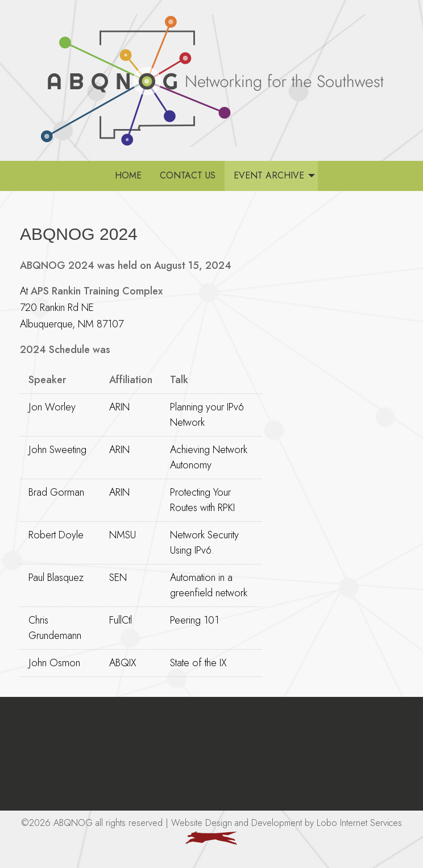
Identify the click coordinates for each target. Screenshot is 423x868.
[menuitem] (128, 176)
